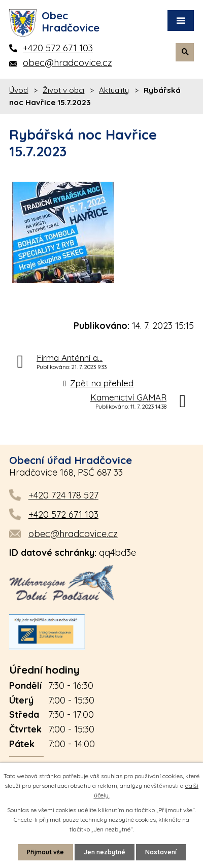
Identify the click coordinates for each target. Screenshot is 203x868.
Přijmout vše (45, 852)
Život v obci (63, 90)
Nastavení (161, 852)
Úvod (19, 90)
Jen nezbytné (105, 852)
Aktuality (114, 90)
